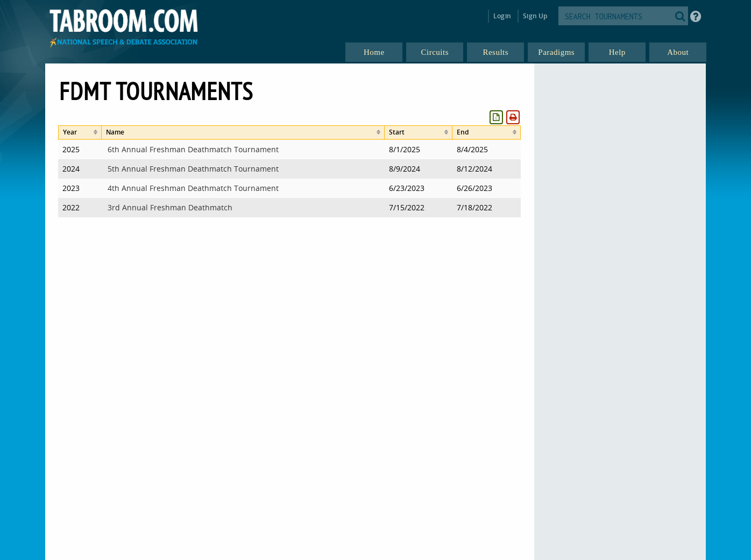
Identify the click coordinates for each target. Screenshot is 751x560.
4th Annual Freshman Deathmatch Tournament (193, 188)
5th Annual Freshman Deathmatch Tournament (193, 169)
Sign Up (535, 16)
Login (502, 16)
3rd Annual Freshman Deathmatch (170, 207)
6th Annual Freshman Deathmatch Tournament (193, 149)
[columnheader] (80, 133)
